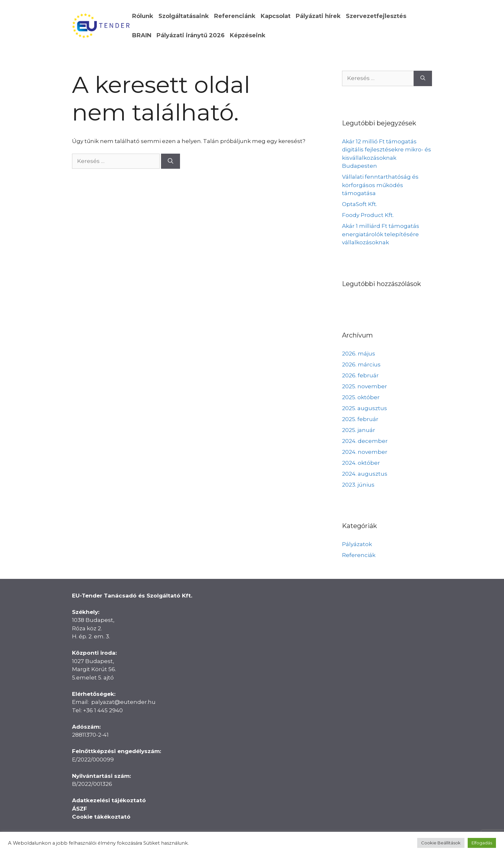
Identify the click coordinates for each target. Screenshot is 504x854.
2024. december (365, 441)
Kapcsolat (276, 16)
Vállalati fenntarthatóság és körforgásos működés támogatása (380, 185)
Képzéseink (248, 35)
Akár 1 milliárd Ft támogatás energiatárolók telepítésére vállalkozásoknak (381, 234)
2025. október (361, 397)
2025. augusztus (364, 408)
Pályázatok (357, 544)
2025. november (364, 386)
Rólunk (143, 16)
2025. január (359, 430)
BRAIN (142, 35)
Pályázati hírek (318, 16)
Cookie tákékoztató (101, 817)
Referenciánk (235, 16)
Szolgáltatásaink (184, 16)
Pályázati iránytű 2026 (191, 35)
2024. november (365, 452)
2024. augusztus (365, 474)
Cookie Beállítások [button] (441, 843)
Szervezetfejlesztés (376, 16)
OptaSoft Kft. (360, 204)
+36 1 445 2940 (103, 710)
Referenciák (359, 555)
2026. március (361, 364)
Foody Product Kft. (368, 215)
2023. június (358, 485)
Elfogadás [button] (482, 843)
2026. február (360, 375)
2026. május (359, 354)
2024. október (361, 463)
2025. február (360, 419)
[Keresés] (171, 161)
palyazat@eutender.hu (123, 702)
